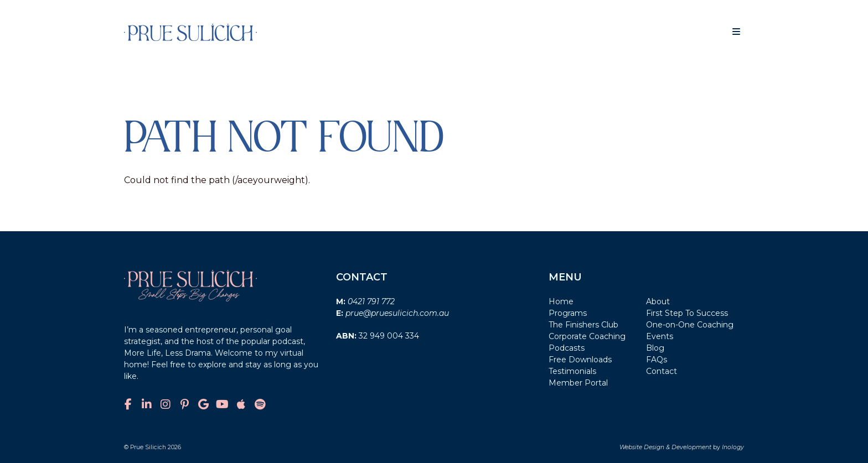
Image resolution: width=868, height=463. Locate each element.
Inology (733, 447)
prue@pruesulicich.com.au (397, 313)
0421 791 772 (371, 301)
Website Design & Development (665, 447)
